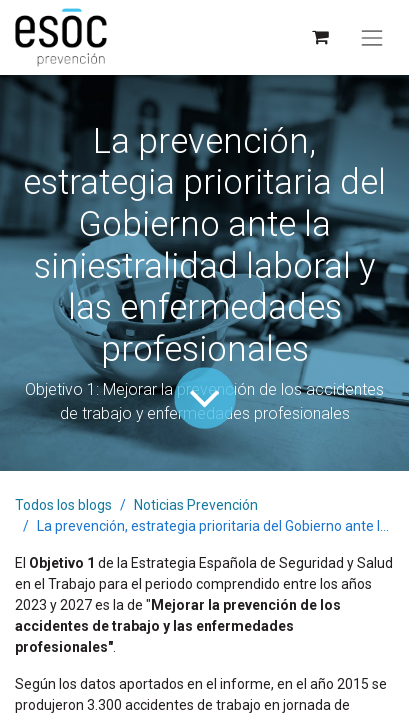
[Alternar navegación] (372, 38)
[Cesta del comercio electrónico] (319, 37)
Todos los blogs (63, 505)
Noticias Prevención (196, 505)
